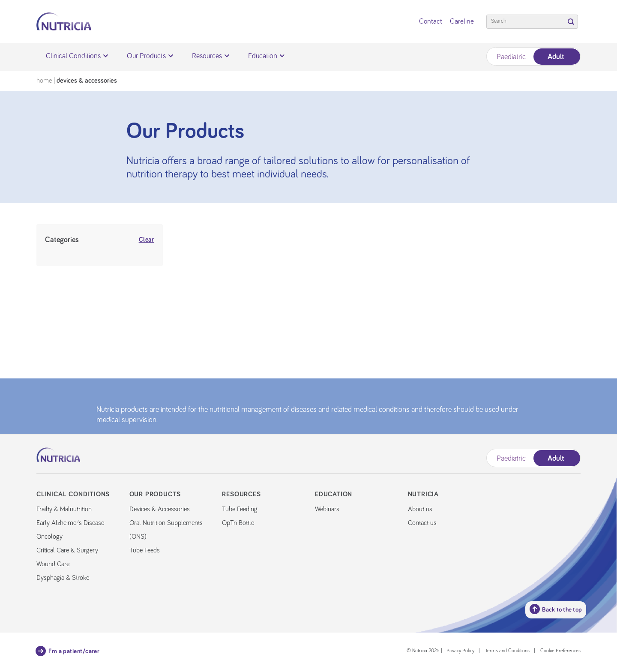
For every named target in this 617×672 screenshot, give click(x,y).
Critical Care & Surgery (67, 550)
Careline (462, 22)
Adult (556, 57)
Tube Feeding (240, 509)
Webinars (327, 509)
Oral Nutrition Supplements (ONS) (166, 530)
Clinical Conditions (77, 56)
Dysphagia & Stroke (63, 578)
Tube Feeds (145, 550)
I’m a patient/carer (68, 651)
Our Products (150, 56)
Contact (431, 22)
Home (44, 81)
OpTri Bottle (238, 523)
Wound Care (53, 564)
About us (420, 509)
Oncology (49, 537)
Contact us (422, 523)
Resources (211, 56)
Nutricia (423, 494)
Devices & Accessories (160, 509)
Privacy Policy (460, 651)
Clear (146, 240)
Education (266, 56)
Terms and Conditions (507, 651)
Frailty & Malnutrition (64, 509)
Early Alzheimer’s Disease (70, 523)
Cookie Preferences (560, 651)
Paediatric (511, 57)
